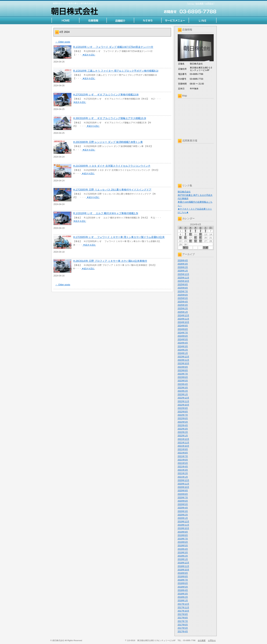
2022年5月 (183, 422)
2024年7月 (183, 333)
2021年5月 (183, 463)
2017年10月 (183, 611)
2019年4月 (183, 549)
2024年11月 (183, 319)
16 (185, 238)
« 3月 (185, 248)
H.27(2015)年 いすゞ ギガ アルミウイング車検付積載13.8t (106, 95)
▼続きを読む (88, 55)
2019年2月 (183, 556)
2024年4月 (183, 343)
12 (200, 234)
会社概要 (200, 3)
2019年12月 (183, 522)
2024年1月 (183, 353)
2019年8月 (183, 535)
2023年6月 (183, 377)
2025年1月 (183, 312)
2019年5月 (183, 546)
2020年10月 (183, 487)
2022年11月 (183, 401)
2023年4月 (183, 384)
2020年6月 (183, 501)
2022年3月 (183, 429)
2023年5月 (183, 381)
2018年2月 (183, 597)
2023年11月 (183, 360)
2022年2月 (183, 432)
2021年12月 (183, 439)
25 (195, 241)
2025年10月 (183, 281)
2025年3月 (183, 305)
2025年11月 (183, 278)
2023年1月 (183, 394)
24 (190, 241)
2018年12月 (183, 563)
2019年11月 (183, 525)
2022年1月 (183, 436)
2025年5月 (183, 298)
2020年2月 (183, 515)
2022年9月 (183, 408)
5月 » (206, 248)
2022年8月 (183, 412)
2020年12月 (183, 480)
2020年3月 (183, 511)
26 (200, 241)
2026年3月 (183, 264)
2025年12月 (183, 274)
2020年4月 (183, 508)
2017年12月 (183, 604)
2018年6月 (183, 583)
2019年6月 (183, 542)
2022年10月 (183, 405)
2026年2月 (183, 267)
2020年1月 (183, 518)
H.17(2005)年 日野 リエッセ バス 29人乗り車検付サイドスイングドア (112, 190)
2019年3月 (183, 553)
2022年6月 (183, 418)
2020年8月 (183, 494)
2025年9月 (183, 284)
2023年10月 (183, 363)
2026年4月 (183, 261)
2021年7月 (183, 456)
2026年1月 (183, 271)
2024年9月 (183, 326)
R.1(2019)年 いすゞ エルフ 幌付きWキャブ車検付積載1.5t (106, 213)
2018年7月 (183, 580)
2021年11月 (183, 443)
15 (180, 238)
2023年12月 (183, 357)
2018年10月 (183, 570)
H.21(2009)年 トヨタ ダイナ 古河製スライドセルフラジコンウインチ (112, 166)
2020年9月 (183, 491)
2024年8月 (183, 329)
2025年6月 (183, 295)
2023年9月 (183, 367)
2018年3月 (183, 594)
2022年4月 (183, 425)
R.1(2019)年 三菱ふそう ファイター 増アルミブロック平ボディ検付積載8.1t (116, 71)
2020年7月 (183, 498)
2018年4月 (183, 590)
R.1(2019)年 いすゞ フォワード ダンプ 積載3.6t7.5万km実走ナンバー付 (113, 47)
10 (190, 234)
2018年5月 (183, 587)
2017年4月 (183, 631)
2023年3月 (183, 388)
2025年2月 (183, 308)
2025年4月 (183, 302)
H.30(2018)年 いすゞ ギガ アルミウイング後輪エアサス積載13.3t (110, 118)
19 (200, 238)
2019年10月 (183, 528)
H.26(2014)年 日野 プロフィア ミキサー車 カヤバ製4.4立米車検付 (110, 261)
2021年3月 (183, 470)
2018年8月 (183, 577)
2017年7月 (183, 621)
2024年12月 (183, 315)
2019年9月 (183, 532)
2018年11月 (183, 566)
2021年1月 (183, 477)
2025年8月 (183, 288)
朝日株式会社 (184, 192)
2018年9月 (183, 573)
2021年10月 (183, 446)
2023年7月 (183, 374)
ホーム (191, 3)
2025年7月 (183, 291)
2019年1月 (183, 559)
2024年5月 (183, 339)
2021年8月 (183, 453)
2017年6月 (183, 625)
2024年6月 (183, 336)
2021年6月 (183, 460)
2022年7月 (183, 415)
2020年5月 (183, 504)
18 (195, 238)
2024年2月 (183, 350)
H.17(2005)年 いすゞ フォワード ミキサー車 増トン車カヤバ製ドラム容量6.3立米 (119, 237)
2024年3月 (183, 346)
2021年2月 (183, 473)
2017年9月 (183, 614)
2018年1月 (183, 600)
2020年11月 (183, 484)
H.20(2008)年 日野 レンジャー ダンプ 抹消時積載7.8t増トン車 (108, 142)
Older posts (63, 42)
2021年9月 (183, 449)
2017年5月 (183, 628)
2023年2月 (183, 391)
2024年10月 (183, 322)
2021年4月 (183, 467)
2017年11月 (183, 607)
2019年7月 (183, 539)
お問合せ (209, 3)
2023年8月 (183, 370)
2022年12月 (183, 398)
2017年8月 (183, 618)
